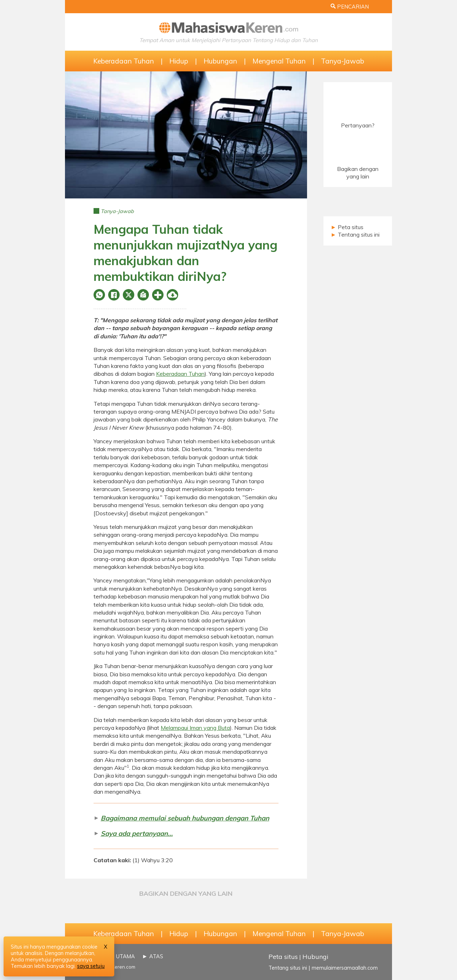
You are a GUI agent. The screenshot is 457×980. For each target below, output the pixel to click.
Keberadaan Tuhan (124, 61)
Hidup (179, 61)
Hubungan (220, 61)
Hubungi (315, 956)
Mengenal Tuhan (279, 61)
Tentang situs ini (359, 234)
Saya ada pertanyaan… (137, 833)
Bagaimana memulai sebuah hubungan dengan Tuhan (185, 818)
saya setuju (91, 966)
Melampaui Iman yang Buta (195, 728)
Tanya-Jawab (343, 61)
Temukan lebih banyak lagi (43, 966)
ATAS (156, 956)
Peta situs (351, 227)
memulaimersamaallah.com (345, 968)
